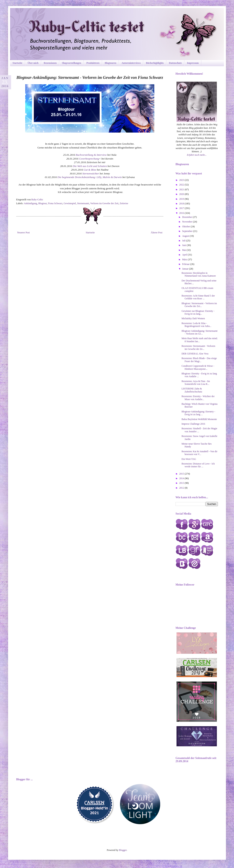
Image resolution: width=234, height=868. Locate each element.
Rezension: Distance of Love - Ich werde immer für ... (198, 465)
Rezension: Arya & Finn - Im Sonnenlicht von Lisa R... (196, 383)
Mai (184, 250)
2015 (182, 474)
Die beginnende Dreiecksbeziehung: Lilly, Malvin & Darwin (90, 177)
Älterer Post (157, 233)
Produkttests (93, 63)
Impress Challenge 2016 (193, 424)
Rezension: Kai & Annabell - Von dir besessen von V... (200, 453)
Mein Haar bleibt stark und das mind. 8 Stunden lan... (200, 340)
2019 (182, 199)
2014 (182, 478)
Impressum (193, 63)
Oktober (186, 227)
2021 (182, 189)
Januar (186, 269)
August (186, 236)
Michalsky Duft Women (193, 318)
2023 (182, 180)
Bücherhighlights (155, 63)
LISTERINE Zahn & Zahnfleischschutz (192, 390)
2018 (182, 204)
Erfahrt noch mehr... (197, 155)
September (188, 231)
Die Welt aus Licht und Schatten (90, 166)
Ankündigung (30, 203)
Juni (184, 245)
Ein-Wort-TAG (189, 459)
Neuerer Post (23, 233)
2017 (182, 208)
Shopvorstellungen (72, 63)
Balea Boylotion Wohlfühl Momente (199, 419)
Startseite (17, 63)
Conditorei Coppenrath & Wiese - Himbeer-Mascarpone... (198, 367)
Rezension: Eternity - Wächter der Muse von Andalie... (198, 398)
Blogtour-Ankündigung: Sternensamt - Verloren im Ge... (200, 332)
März (185, 259)
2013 (182, 483)
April (185, 255)
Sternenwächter (91, 173)
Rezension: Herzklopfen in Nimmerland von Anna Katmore (199, 274)
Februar (186, 264)
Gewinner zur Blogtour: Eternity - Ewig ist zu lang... (198, 312)
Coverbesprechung (89, 159)
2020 (182, 194)
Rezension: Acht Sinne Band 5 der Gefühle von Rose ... (198, 297)
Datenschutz (175, 63)
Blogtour (43, 203)
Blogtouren (110, 63)
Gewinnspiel (70, 203)
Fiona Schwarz (55, 203)
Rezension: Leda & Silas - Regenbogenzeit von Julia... (196, 325)
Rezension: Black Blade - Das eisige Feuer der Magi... (199, 360)
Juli (184, 241)
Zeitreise (124, 203)
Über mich (33, 63)
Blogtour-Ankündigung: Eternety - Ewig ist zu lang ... (198, 413)
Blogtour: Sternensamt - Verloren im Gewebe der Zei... (199, 305)
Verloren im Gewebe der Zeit (104, 203)
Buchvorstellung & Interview (91, 155)
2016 (182, 213)
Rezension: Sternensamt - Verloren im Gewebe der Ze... (198, 347)
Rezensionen (50, 63)
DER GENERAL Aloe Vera (195, 354)
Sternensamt (83, 203)
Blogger (123, 850)
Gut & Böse (90, 170)
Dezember (187, 217)
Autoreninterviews (131, 63)
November (188, 222)
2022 (182, 185)
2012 (182, 488)
